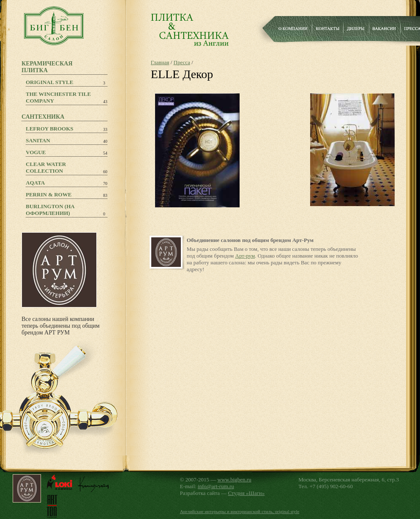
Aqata (35, 183)
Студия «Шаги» (247, 493)
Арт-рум (245, 256)
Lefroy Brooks (50, 129)
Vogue (36, 152)
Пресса (182, 62)
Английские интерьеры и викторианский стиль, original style (240, 511)
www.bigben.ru (235, 480)
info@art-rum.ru (216, 486)
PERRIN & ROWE (49, 194)
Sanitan (38, 140)
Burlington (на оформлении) (50, 210)
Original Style (49, 82)
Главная (160, 62)
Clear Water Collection (46, 167)
